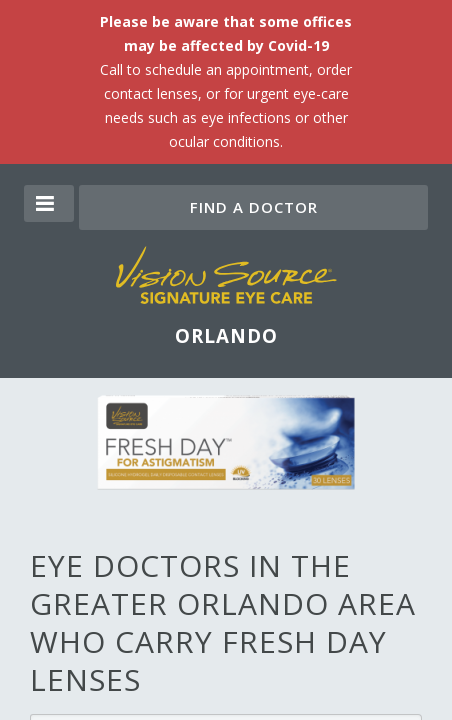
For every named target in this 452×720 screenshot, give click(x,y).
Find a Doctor (254, 207)
